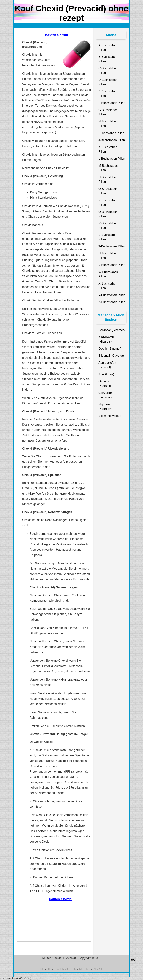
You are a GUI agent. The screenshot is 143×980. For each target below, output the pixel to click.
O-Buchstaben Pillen (108, 191)
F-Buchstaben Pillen (112, 103)
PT (95, 969)
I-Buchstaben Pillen (111, 133)
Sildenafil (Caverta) (111, 356)
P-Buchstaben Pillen (108, 202)
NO (81, 969)
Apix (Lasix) (106, 374)
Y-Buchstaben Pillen (112, 295)
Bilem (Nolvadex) (110, 416)
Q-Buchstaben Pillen (108, 214)
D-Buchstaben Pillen (108, 82)
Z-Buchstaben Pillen (112, 302)
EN (62, 969)
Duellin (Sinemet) (110, 349)
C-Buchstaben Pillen (108, 71)
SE (101, 969)
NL (88, 969)
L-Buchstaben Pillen (112, 159)
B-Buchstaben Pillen (108, 59)
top (133, 960)
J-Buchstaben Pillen (112, 140)
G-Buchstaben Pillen (108, 112)
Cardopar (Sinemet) (112, 330)
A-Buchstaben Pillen (108, 47)
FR (74, 969)
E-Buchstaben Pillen (108, 94)
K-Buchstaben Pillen (108, 149)
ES (56, 969)
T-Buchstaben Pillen (112, 246)
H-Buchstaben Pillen (108, 124)
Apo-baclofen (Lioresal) (107, 365)
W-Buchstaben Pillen (108, 274)
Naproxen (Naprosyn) (106, 407)
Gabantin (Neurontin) (106, 384)
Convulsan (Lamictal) (106, 395)
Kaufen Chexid (57, 35)
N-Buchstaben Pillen (108, 179)
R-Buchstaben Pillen (108, 226)
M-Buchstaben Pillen (108, 168)
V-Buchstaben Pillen (112, 265)
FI (68, 969)
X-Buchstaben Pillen (108, 286)
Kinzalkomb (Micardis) (106, 339)
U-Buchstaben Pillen (108, 256)
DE (42, 969)
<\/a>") (27, 978)
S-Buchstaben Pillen (108, 237)
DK (49, 969)
